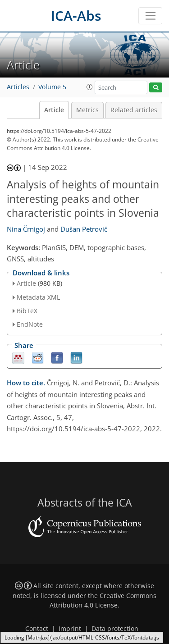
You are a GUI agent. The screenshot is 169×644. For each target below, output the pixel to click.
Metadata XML (38, 297)
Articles (18, 87)
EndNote (30, 324)
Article (54, 110)
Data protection (115, 629)
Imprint (70, 629)
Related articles (134, 110)
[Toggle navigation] (150, 16)
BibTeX (27, 311)
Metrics (87, 110)
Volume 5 (52, 87)
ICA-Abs (76, 16)
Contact (37, 629)
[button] (90, 87)
